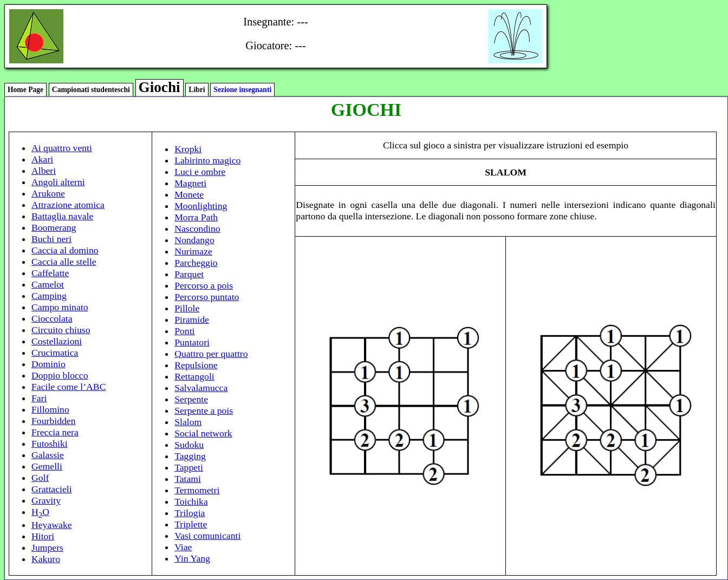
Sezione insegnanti (242, 90)
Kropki (188, 149)
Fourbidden (53, 421)
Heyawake (52, 525)
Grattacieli (52, 489)
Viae (183, 547)
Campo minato (60, 307)
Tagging (190, 456)
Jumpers (47, 548)
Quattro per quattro (211, 354)
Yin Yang (192, 558)
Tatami (188, 479)
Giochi (160, 87)
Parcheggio (196, 263)
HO (40, 512)
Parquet (189, 274)
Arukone (48, 193)
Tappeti (189, 467)
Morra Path (196, 217)
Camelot (48, 284)
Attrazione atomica (68, 205)
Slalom (188, 422)
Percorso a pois (204, 285)
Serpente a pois (204, 410)
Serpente (191, 399)
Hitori (43, 536)
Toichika (191, 501)
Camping (49, 296)
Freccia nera (55, 432)
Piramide (192, 320)
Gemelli (47, 466)
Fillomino (50, 409)
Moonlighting (201, 206)
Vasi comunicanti (207, 536)
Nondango (194, 240)
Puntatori (192, 342)
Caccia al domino (65, 250)
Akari (42, 159)
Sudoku (189, 445)
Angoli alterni (58, 182)
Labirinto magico (207, 160)
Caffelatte (50, 273)
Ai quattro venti (62, 148)
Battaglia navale (62, 216)
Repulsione (196, 365)
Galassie (48, 455)
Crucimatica (55, 353)
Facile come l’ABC (69, 387)
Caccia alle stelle (64, 262)
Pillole (187, 308)
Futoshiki (50, 444)
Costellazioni (57, 341)
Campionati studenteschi (91, 90)
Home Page (25, 90)
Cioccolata (52, 318)
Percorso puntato (207, 297)
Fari (39, 398)
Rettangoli (194, 376)
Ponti (184, 331)
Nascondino (197, 229)
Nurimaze (193, 251)
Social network (203, 433)
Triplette (191, 524)
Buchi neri (51, 239)
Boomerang (54, 227)
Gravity (46, 500)
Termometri (197, 490)
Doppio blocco (60, 375)
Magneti (190, 183)
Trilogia (190, 513)
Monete (189, 194)
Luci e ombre (200, 172)
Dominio (48, 364)
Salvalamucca (201, 388)
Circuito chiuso (61, 330)
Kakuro (46, 559)
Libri (197, 90)
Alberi (44, 171)
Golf (40, 478)
